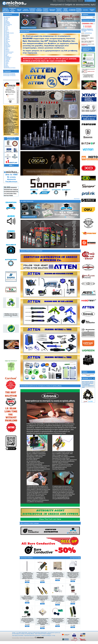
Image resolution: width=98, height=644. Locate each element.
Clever (7, 29)
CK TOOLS (7, 26)
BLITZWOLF (8, 24)
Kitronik (7, 43)
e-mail (86, 45)
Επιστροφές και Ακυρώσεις (10, 76)
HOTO (6, 40)
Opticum (7, 49)
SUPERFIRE (8, 58)
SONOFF (7, 56)
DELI (6, 31)
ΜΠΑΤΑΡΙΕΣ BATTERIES (10, 68)
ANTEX (7, 18)
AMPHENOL (8, 17)
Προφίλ (14, 633)
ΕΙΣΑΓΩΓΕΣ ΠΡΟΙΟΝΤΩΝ (10, 75)
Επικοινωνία (81, 1)
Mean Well (7, 45)
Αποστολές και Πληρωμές (10, 74)
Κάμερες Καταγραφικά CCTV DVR (39, 10)
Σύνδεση (54, 1)
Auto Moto (85, 10)
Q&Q (6, 55)
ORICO (7, 48)
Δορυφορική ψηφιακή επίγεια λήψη (59, 10)
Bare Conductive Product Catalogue (43, 634)
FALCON (7, 35)
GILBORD (7, 37)
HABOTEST (8, 42)
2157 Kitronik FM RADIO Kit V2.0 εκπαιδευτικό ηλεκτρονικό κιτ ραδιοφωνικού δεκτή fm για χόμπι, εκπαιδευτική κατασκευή (27, 621)
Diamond (7, 32)
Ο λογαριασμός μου (61, 1)
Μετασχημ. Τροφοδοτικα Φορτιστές (79, 10)
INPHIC (7, 66)
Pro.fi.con (7, 51)
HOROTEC (7, 39)
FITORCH (7, 36)
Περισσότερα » (77, 199)
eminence (7, 34)
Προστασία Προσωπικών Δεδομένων (32, 636)
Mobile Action (8, 46)
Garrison (7, 38)
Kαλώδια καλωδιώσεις (26, 10)
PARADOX (7, 50)
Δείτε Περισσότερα (74, 558)
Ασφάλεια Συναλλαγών (46, 636)
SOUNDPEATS (8, 57)
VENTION (7, 62)
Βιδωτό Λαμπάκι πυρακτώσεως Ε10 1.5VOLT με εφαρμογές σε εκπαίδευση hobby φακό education (27, 598)
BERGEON (7, 23)
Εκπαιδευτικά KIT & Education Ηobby (13, 10)
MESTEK (7, 44)
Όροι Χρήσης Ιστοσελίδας (18, 636)
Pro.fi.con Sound (9, 53)
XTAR (6, 65)
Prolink (7, 54)
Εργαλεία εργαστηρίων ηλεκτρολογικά (6, 10)
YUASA (7, 63)
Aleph (6, 20)
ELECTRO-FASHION (9, 33)
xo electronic (8, 59)
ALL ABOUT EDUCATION (22, 633)
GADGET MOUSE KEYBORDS (66, 10)
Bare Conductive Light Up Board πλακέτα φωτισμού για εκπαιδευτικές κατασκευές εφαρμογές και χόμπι (88, 384)
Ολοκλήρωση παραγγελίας (72, 1)
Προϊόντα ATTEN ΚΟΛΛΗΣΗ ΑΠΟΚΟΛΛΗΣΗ (38, 633)
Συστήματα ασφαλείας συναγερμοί (46, 10)
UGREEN (7, 61)
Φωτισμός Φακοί (92, 10)
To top (54, 636)
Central (7, 28)
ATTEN (7, 19)
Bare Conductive (9, 25)
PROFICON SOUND (9, 52)
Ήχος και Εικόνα (19, 10)
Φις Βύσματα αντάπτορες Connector (32, 10)
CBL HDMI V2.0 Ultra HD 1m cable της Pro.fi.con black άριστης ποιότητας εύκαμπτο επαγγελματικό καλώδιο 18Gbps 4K (43, 598)
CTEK (6, 27)
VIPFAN (7, 64)
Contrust (7, 30)
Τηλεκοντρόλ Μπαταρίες (52, 10)
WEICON (7, 67)
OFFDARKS (8, 47)
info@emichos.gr (88, 33)
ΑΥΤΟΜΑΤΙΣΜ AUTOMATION (72, 10)
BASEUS (7, 21)
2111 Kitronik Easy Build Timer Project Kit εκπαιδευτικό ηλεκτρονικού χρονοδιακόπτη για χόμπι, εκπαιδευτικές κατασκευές (58, 621)
